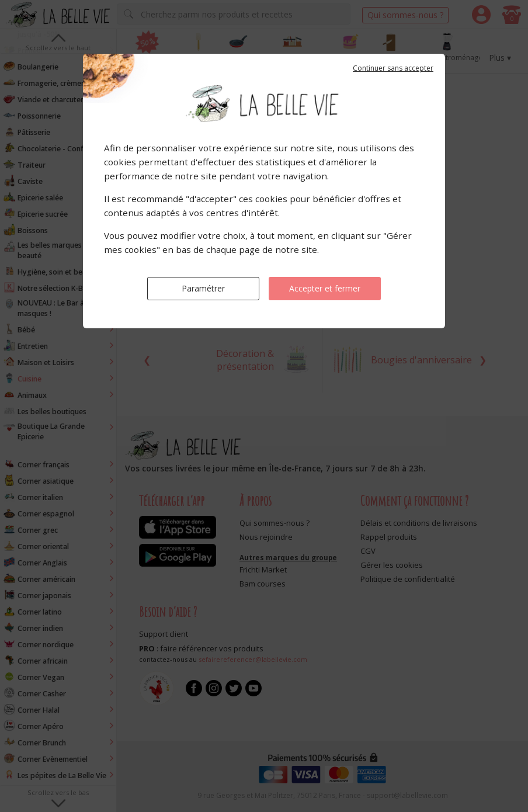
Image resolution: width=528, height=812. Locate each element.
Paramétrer (203, 288)
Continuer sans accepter (393, 68)
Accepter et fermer (325, 288)
